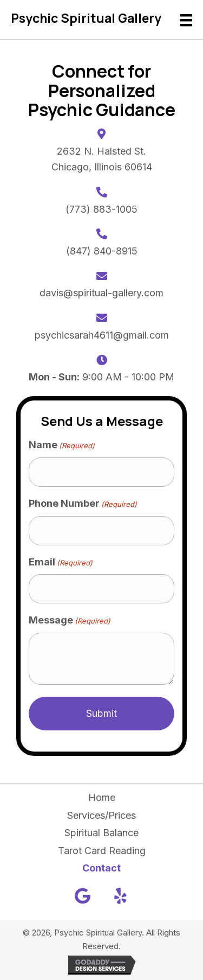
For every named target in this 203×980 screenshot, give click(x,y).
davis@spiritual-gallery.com (101, 293)
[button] (83, 896)
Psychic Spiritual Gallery (86, 18)
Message (70, 621)
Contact (101, 868)
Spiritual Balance (101, 833)
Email (61, 562)
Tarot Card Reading (102, 851)
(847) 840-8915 (102, 251)
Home (102, 797)
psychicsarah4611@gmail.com (102, 335)
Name (62, 445)
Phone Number (83, 504)
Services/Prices (101, 815)
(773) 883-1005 (101, 209)
